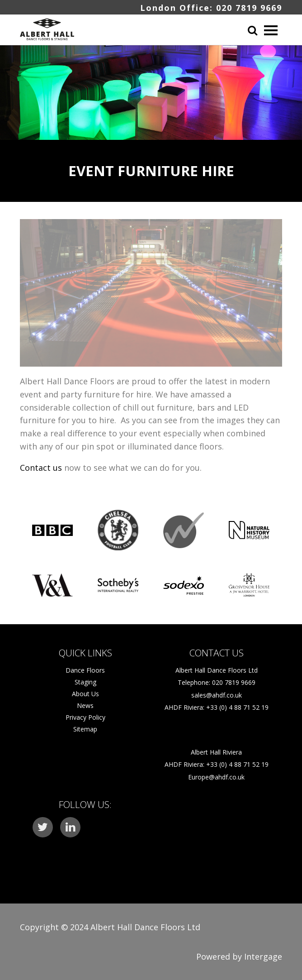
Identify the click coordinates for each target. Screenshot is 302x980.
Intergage (263, 956)
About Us (85, 694)
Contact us (41, 468)
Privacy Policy (85, 717)
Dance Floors (85, 670)
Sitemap (85, 729)
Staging (85, 682)
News (85, 705)
